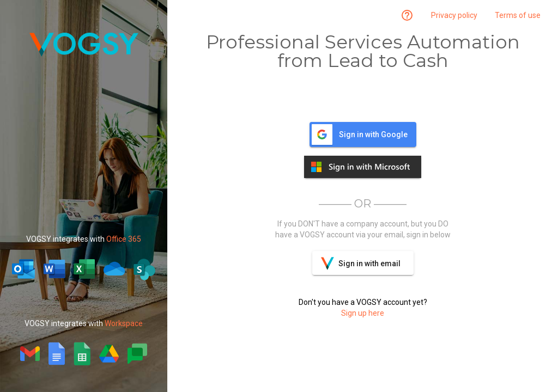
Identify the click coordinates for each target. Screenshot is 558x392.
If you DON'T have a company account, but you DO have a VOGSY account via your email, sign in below (363, 229)
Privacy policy (454, 15)
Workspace (124, 323)
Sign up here (363, 313)
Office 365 (124, 239)
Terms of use (518, 15)
